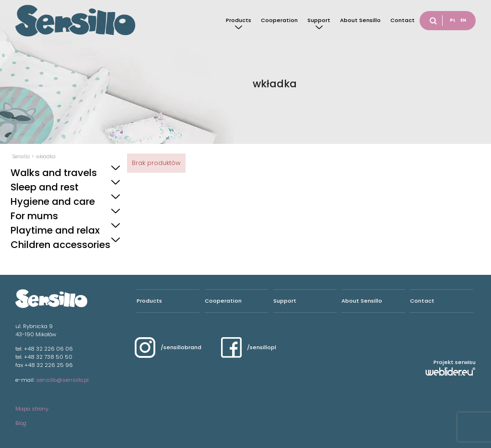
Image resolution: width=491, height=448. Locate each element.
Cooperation (279, 20)
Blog (21, 423)
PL (453, 20)
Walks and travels (54, 173)
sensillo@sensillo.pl (62, 380)
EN (463, 20)
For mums (34, 216)
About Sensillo (360, 20)
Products (239, 20)
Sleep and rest (45, 187)
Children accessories (60, 245)
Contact (403, 20)
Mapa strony (32, 409)
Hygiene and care (53, 201)
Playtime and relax (55, 230)
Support (319, 20)
